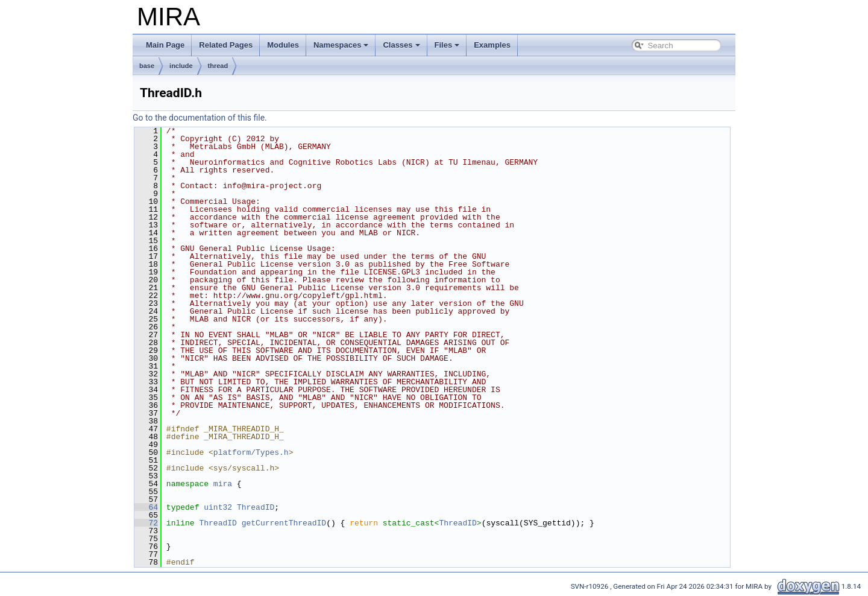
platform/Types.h (251, 452)
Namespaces (341, 45)
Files (447, 45)
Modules (283, 45)
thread (218, 66)
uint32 (218, 507)
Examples (492, 45)
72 (146, 523)
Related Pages (226, 45)
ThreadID (256, 507)
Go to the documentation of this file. (200, 118)
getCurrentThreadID (284, 523)
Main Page (165, 45)
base (147, 66)
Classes (401, 45)
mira (223, 484)
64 (146, 507)
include (181, 66)
